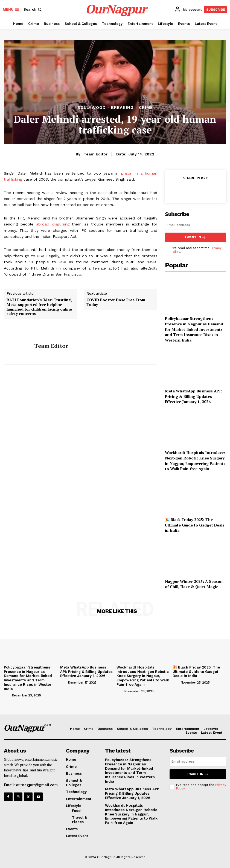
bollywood (92, 108)
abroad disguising (53, 224)
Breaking (122, 108)
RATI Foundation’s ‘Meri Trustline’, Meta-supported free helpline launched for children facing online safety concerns (39, 307)
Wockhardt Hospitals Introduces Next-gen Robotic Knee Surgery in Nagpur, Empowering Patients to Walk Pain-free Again (195, 461)
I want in (196, 237)
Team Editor (96, 154)
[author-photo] (7, 695)
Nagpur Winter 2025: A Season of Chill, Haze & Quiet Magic (194, 584)
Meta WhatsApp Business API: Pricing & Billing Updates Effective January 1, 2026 (193, 396)
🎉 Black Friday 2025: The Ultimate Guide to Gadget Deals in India (195, 525)
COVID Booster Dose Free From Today (116, 302)
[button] (33, 9)
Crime (146, 108)
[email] (196, 225)
